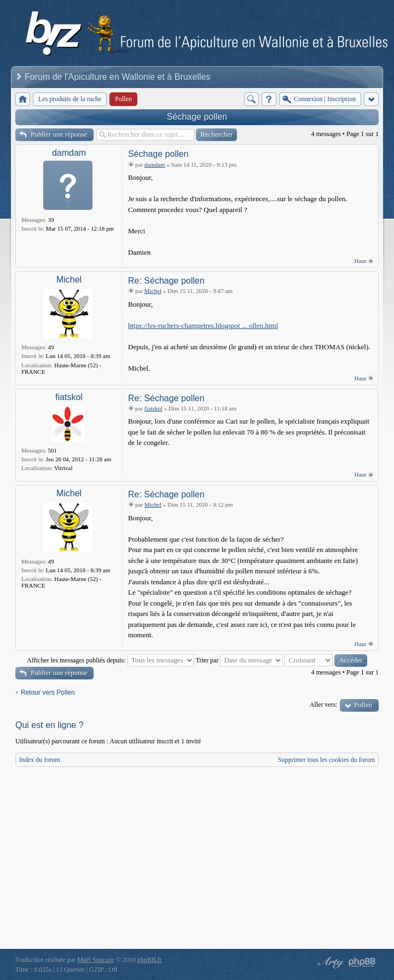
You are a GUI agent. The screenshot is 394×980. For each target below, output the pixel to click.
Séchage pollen (197, 117)
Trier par (240, 660)
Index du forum (40, 760)
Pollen (363, 705)
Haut (360, 261)
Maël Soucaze (96, 959)
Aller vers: (324, 705)
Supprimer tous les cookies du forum (326, 760)
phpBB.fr (150, 959)
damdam (69, 153)
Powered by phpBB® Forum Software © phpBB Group (362, 962)
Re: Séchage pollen (166, 281)
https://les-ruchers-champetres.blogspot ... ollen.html (203, 325)
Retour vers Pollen (48, 693)
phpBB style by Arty (329, 962)
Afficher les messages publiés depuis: (110, 660)
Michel (69, 280)
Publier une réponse (59, 134)
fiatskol (69, 397)
